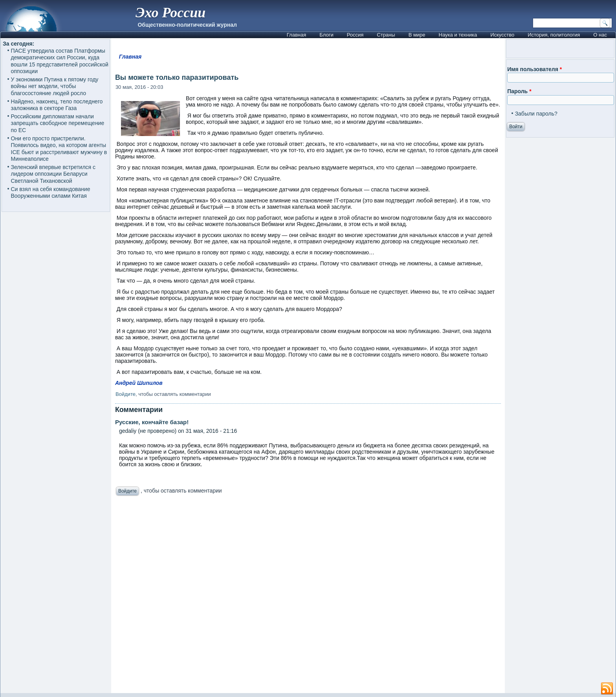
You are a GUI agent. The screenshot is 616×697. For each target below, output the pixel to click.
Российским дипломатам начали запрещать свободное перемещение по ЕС (58, 123)
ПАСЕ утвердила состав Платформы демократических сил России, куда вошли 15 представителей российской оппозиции (60, 61)
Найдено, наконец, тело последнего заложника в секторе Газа (57, 105)
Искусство (502, 35)
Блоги (326, 35)
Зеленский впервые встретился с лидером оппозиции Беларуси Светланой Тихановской (53, 174)
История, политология (554, 35)
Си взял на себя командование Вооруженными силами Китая (51, 193)
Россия (355, 35)
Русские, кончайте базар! (152, 422)
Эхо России (170, 13)
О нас (600, 35)
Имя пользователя (534, 69)
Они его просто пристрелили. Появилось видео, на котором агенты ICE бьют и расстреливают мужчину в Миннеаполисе (59, 149)
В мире (417, 35)
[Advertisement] (308, 597)
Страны (386, 35)
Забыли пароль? (536, 114)
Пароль (519, 91)
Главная (296, 35)
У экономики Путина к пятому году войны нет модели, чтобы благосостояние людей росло (55, 86)
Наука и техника (458, 35)
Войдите (126, 394)
